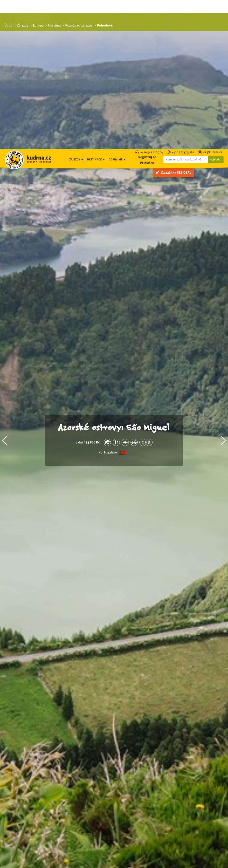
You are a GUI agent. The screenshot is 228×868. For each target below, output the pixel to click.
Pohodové (189, 771)
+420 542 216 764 (152, 3)
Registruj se (147, 8)
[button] (5, 298)
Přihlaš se (147, 13)
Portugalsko (108, 310)
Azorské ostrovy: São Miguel (114, 284)
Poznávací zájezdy (192, 761)
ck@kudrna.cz (213, 3)
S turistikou (190, 766)
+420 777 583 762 (183, 3)
